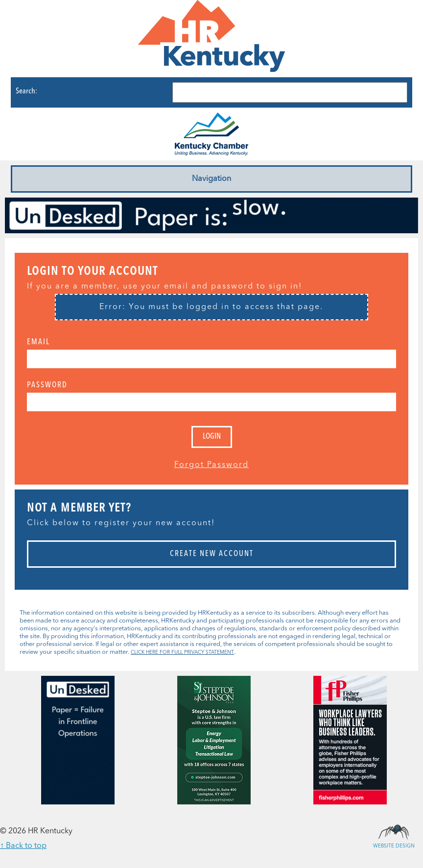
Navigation (211, 179)
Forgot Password (211, 465)
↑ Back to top (23, 846)
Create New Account (212, 554)
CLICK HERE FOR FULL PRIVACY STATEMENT (182, 652)
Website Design (394, 831)
